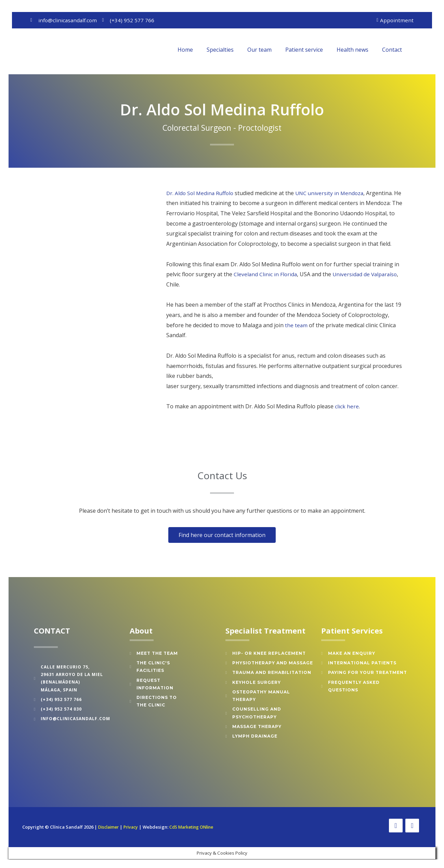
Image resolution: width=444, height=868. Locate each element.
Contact (392, 50)
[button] (419, 50)
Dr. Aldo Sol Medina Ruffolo (201, 193)
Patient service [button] (304, 50)
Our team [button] (259, 50)
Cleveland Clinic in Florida (266, 275)
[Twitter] (412, 826)
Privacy (134, 824)
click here (347, 407)
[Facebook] (396, 826)
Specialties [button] (220, 50)
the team (296, 325)
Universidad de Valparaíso (367, 275)
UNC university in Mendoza (333, 193)
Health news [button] (352, 50)
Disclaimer (110, 824)
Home (185, 50)
